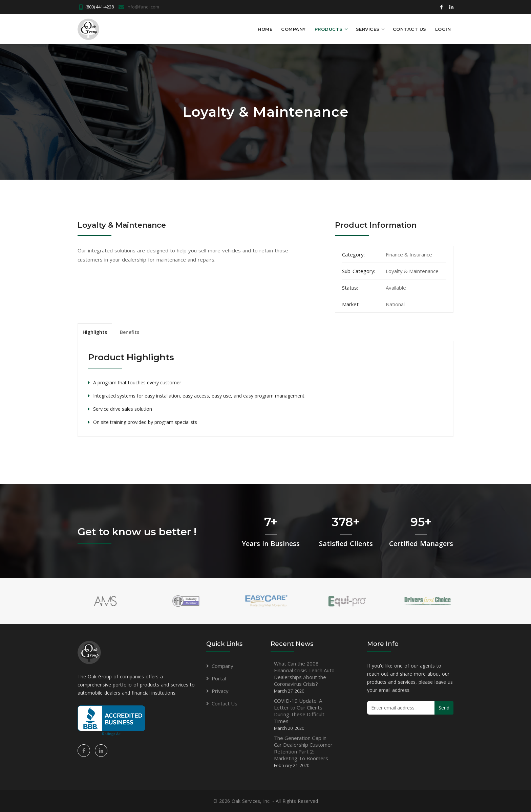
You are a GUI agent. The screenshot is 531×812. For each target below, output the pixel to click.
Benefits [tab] (130, 332)
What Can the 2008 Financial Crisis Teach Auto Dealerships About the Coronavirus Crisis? (304, 677)
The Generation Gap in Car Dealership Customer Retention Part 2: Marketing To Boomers (303, 751)
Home (265, 29)
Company (293, 29)
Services (368, 29)
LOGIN (443, 29)
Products (329, 29)
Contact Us (410, 29)
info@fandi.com (143, 7)
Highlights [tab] (95, 332)
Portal (219, 678)
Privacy (220, 691)
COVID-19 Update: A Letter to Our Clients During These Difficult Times (299, 714)
